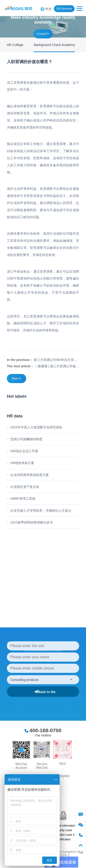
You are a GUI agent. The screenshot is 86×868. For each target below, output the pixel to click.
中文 (48, 9)
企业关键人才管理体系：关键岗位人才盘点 (41, 511)
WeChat (81, 825)
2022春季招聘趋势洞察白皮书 (32, 522)
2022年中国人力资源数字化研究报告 (36, 427)
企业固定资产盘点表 (25, 487)
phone (81, 835)
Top (81, 845)
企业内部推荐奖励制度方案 (30, 475)
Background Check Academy (54, 45)
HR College (15, 45)
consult (42, 34)
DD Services (64, 9)
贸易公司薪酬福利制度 (26, 439)
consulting (81, 814)
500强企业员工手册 (24, 451)
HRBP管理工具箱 (23, 499)
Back (15, 379)
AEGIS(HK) (61, 776)
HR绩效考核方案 (22, 463)
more (38, 570)
